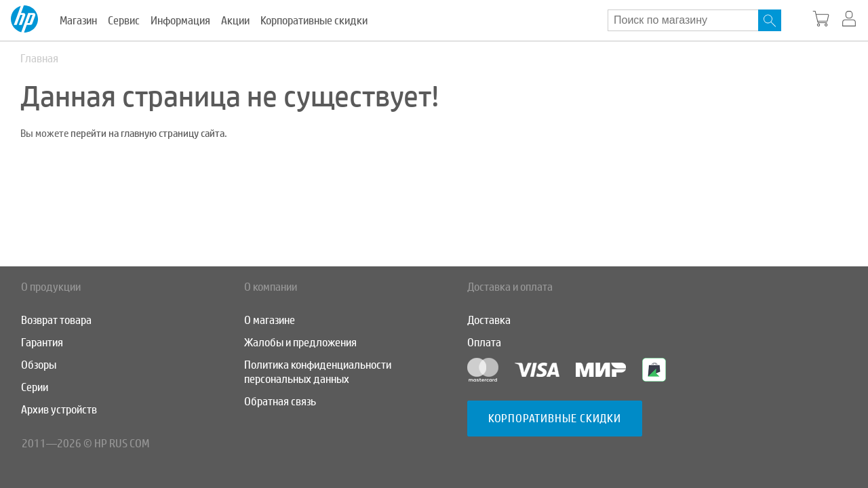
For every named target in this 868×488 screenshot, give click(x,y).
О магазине (270, 320)
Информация (180, 21)
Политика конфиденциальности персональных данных (318, 372)
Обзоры (39, 365)
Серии (35, 387)
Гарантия (42, 343)
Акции (235, 21)
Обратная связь (280, 402)
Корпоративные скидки (314, 21)
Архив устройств (59, 410)
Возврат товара (56, 320)
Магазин (78, 21)
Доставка (489, 320)
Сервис (124, 21)
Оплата (484, 343)
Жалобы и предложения (300, 343)
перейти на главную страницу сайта (147, 134)
